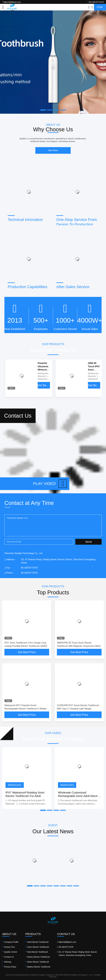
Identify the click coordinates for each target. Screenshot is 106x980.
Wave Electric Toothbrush (38, 962)
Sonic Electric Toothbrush (38, 947)
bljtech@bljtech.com (12, 2)
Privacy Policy (10, 967)
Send (89, 542)
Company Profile (11, 942)
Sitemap (8, 962)
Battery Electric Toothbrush (39, 967)
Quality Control (11, 952)
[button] (43, 810)
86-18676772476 (96, 2)
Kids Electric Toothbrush (38, 952)
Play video (50, 484)
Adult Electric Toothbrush (38, 942)
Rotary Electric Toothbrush (39, 957)
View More (53, 150)
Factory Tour (10, 947)
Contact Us (9, 957)
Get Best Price (44, 385)
